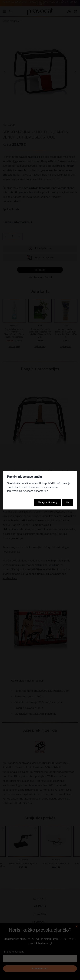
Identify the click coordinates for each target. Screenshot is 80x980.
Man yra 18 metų (47, 502)
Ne (67, 502)
